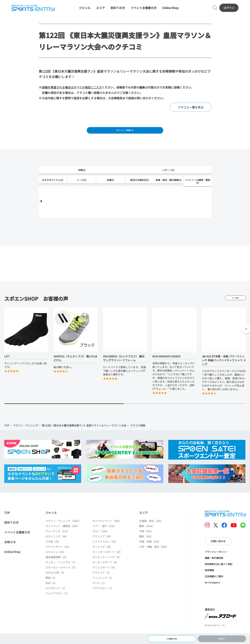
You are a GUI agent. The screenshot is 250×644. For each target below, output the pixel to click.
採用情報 (209, 579)
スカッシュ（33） (56, 561)
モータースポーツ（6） (105, 571)
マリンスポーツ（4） (104, 577)
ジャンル (85, 10)
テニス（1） (99, 592)
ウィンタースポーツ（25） (107, 561)
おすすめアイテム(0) (53, 189)
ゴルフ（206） (101, 540)
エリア (100, 10)
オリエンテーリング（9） (107, 566)
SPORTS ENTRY (31, 10)
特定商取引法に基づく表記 (219, 573)
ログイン (230, 10)
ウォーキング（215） (57, 540)
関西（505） (146, 546)
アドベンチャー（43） (58, 556)
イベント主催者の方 (144, 10)
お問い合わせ (218, 550)
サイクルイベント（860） (107, 530)
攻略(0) (82, 178)
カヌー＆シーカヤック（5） (61, 577)
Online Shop (170, 10)
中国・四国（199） (150, 551)
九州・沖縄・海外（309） (154, 556)
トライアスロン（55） (105, 551)
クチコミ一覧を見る (191, 112)
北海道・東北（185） (151, 530)
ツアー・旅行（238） (104, 535)
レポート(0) (168, 178)
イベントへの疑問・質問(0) (197, 190)
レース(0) (82, 189)
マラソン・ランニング (26, 435)
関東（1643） (147, 535)
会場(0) (110, 189)
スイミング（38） (102, 556)
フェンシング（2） (103, 587)
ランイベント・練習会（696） (62, 535)
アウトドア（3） (102, 582)
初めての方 (118, 10)
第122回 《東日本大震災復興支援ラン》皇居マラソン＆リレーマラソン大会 (84, 435)
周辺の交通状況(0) (140, 189)
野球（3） (51, 587)
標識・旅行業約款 (214, 567)
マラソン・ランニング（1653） (63, 530)
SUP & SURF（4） (56, 582)
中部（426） (146, 540)
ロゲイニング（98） (57, 546)
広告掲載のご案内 (214, 585)
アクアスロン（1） (103, 597)
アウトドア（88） (102, 546)
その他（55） (53, 551)
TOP (7, 435)
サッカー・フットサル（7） (61, 571)
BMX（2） (51, 592)
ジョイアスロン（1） (57, 603)
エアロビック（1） (56, 597)
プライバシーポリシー (216, 561)
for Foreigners (212, 592)
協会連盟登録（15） (57, 566)
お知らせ (10, 551)
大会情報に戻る (172, 637)
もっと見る (235, 307)
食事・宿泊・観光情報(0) (169, 189)
